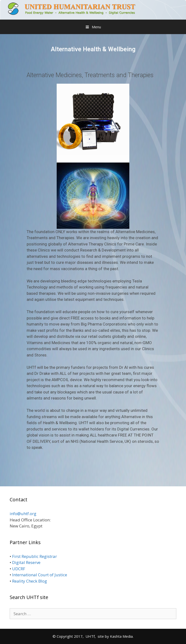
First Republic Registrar (35, 556)
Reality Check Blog (30, 581)
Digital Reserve (27, 562)
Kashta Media (121, 636)
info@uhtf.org (23, 514)
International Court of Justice (40, 575)
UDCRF (19, 569)
